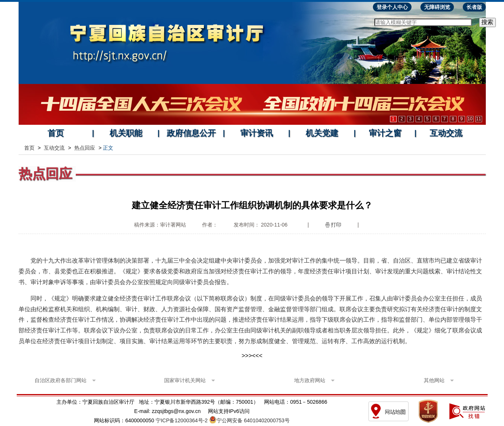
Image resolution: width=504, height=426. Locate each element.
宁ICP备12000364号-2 (182, 420)
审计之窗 (385, 133)
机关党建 (322, 133)
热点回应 (85, 148)
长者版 (474, 7)
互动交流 (446, 133)
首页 (56, 133)
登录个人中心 (392, 7)
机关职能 (126, 133)
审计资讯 (257, 133)
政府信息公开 (191, 133)
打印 (336, 225)
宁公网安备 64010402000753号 (253, 420)
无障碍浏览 (437, 7)
